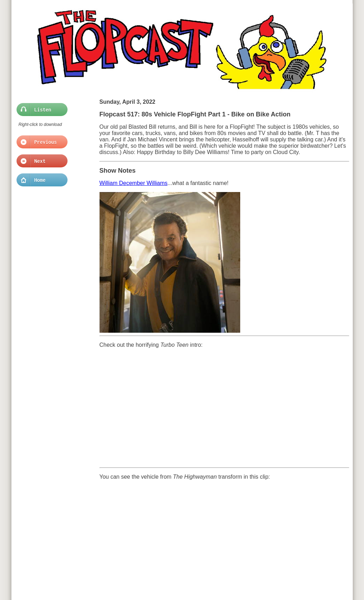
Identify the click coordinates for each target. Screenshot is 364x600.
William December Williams (134, 183)
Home (40, 180)
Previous (40, 142)
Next (40, 161)
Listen (40, 110)
